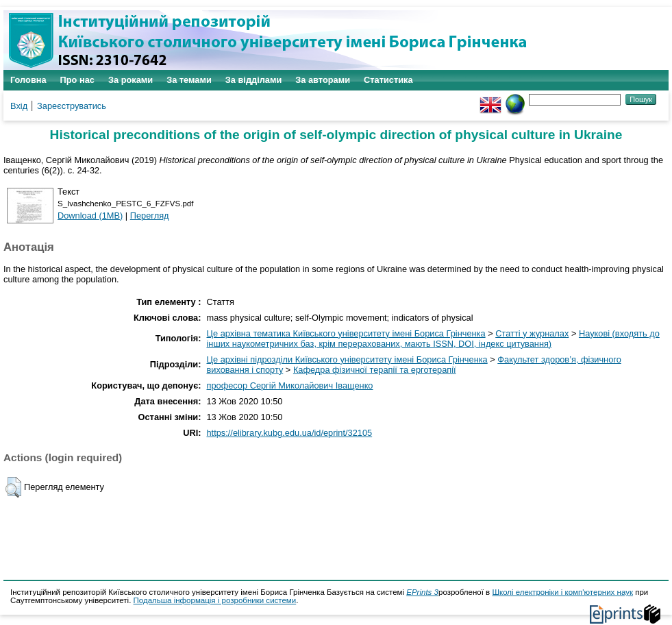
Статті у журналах (532, 333)
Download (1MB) (90, 216)
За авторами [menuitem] (323, 80)
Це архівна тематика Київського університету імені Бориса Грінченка (346, 333)
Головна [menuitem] (28, 80)
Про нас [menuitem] (77, 80)
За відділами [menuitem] (254, 80)
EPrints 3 (422, 592)
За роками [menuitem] (130, 80)
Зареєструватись (72, 106)
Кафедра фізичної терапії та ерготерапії (375, 370)
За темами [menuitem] (189, 80)
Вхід (19, 106)
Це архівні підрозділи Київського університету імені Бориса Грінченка (347, 359)
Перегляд (150, 216)
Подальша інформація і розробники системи (215, 600)
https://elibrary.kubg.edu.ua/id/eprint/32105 (290, 433)
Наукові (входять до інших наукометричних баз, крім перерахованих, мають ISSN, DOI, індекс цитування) (433, 339)
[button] (13, 487)
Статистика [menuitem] (388, 80)
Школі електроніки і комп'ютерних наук (562, 592)
